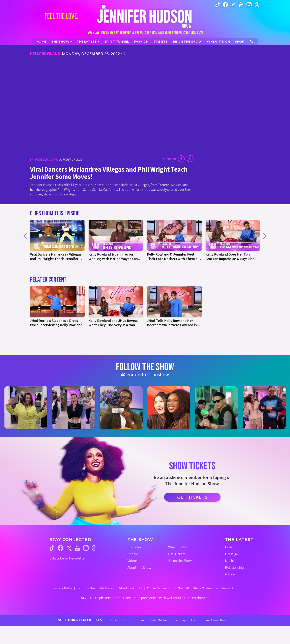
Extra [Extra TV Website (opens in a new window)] (140, 620)
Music (229, 561)
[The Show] (62, 41)
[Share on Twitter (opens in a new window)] (190, 159)
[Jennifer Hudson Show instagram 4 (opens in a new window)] (169, 408)
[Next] (265, 236)
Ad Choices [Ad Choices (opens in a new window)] (107, 588)
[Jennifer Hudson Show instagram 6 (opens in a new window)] (264, 408)
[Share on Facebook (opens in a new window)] (181, 159)
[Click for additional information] (123, 54)
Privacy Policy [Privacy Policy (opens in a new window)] (63, 588)
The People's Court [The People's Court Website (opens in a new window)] (186, 620)
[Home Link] (145, 16)
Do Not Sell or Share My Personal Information (205, 588)
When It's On (178, 547)
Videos (133, 561)
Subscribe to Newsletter (68, 558)
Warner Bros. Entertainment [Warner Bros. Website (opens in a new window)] (188, 598)
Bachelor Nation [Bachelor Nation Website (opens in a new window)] (120, 620)
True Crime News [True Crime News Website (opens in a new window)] (216, 620)
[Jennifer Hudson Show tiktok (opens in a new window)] (218, 5)
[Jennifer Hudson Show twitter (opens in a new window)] (233, 5)
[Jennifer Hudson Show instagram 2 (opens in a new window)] (74, 408)
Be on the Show (180, 561)
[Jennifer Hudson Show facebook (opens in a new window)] (225, 5)
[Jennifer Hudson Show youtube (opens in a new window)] (241, 5)
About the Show (139, 568)
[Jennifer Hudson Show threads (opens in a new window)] (94, 548)
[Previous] (25, 236)
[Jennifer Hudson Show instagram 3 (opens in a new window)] (121, 408)
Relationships (235, 568)
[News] (88, 41)
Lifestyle (231, 554)
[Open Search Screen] (251, 41)
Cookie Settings (158, 588)
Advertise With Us (130, 588)
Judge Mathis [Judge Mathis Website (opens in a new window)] (158, 620)
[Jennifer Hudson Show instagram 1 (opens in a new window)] (26, 408)
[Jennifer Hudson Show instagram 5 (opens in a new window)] (217, 408)
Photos (133, 554)
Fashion (231, 547)
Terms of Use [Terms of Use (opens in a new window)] (86, 588)
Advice (230, 574)
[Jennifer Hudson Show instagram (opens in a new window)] (249, 5)
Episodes (134, 547)
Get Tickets (192, 497)
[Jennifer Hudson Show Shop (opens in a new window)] (240, 41)
